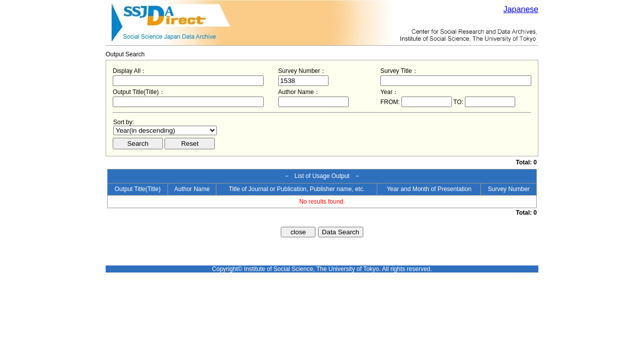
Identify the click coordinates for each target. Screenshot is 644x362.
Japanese (521, 9)
